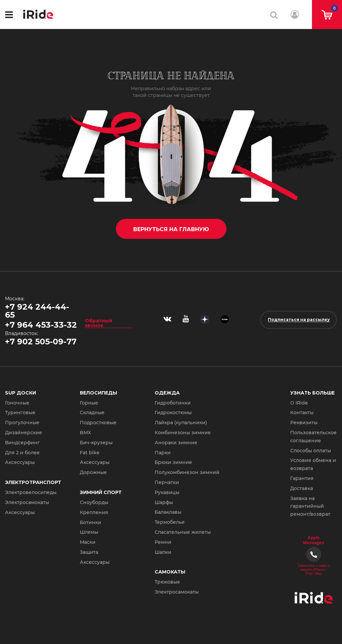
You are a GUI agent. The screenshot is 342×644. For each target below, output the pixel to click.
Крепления (94, 512)
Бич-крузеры (96, 443)
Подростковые (98, 423)
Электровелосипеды (31, 492)
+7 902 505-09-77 (41, 342)
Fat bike (90, 453)
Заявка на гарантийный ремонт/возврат (310, 506)
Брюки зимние (173, 462)
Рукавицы (167, 492)
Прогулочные (22, 423)
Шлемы (89, 532)
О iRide (299, 403)
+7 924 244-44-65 (37, 311)
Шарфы (164, 502)
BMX (85, 433)
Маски (88, 542)
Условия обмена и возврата (313, 464)
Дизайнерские (24, 433)
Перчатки (167, 482)
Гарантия (302, 478)
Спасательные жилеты (183, 532)
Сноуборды (94, 502)
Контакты (302, 413)
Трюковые (167, 582)
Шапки (163, 552)
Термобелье (170, 522)
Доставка (302, 488)
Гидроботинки (173, 403)
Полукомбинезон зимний (187, 472)
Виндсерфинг (22, 443)
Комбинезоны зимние (183, 433)
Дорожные (93, 472)
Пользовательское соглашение (313, 437)
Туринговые (20, 413)
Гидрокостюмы (173, 413)
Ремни (163, 542)
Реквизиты (304, 423)
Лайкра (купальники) (181, 423)
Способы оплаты (311, 451)
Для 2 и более (22, 453)
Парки (163, 453)
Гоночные (17, 403)
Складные (92, 413)
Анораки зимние (176, 443)
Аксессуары (20, 462)
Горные (89, 403)
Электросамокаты (27, 502)
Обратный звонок (99, 323)
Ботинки (91, 522)
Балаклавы (168, 512)
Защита (89, 552)
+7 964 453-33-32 (41, 325)
